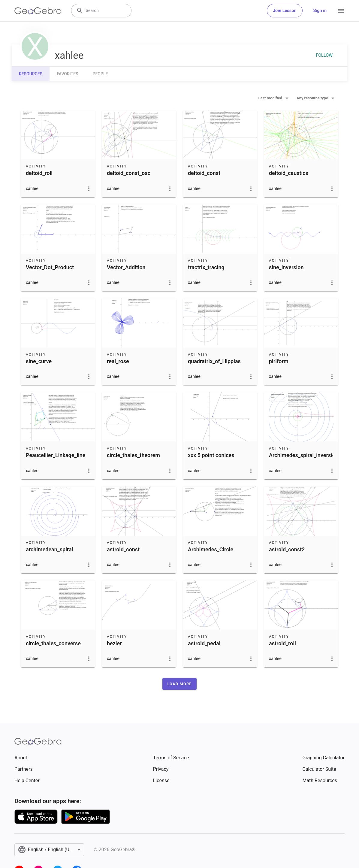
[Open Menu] (341, 11)
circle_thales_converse (53, 643)
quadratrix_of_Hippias (214, 361)
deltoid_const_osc (129, 173)
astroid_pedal (204, 643)
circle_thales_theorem (133, 455)
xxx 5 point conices (211, 455)
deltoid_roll (39, 173)
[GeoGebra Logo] (38, 11)
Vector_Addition (126, 267)
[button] (179, 684)
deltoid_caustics (289, 173)
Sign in (320, 11)
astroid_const (123, 549)
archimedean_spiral (49, 549)
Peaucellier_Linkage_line (56, 455)
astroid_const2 (287, 549)
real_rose (118, 361)
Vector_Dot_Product (50, 267)
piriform (279, 361)
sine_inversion (286, 267)
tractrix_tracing (206, 267)
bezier (114, 643)
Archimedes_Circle (211, 549)
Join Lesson (285, 11)
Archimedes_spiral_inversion (304, 455)
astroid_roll (282, 643)
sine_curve (39, 361)
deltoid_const (204, 173)
